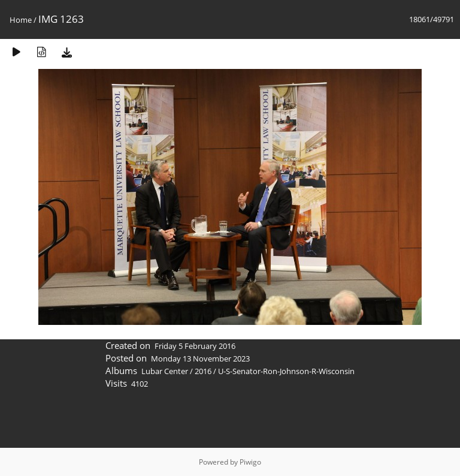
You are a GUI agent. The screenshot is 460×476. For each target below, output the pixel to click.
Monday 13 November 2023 (200, 358)
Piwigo (250, 462)
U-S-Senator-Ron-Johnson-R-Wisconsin (286, 371)
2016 (203, 371)
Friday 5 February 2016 (195, 346)
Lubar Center (165, 371)
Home (21, 20)
